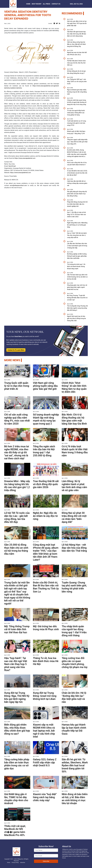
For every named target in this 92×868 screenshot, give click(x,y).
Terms (9, 862)
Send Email (12, 166)
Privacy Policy (15, 862)
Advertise (23, 862)
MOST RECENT (37, 4)
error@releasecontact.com (18, 185)
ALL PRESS (46, 4)
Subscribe (46, 861)
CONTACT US (56, 4)
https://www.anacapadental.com (25, 158)
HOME (28, 4)
